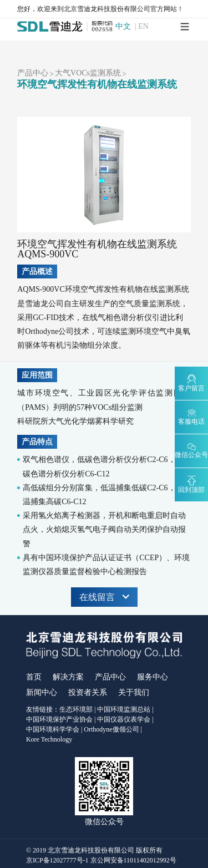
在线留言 (104, 597)
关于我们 (134, 692)
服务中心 (153, 677)
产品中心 (33, 73)
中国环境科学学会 (53, 729)
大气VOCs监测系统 (88, 73)
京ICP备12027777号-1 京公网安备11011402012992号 (101, 860)
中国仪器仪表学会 (124, 719)
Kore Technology (49, 739)
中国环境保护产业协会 (59, 719)
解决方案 (68, 677)
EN (143, 27)
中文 (123, 27)
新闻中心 (42, 692)
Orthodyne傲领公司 (111, 729)
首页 (34, 677)
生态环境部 (76, 709)
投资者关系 (88, 692)
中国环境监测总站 (124, 709)
